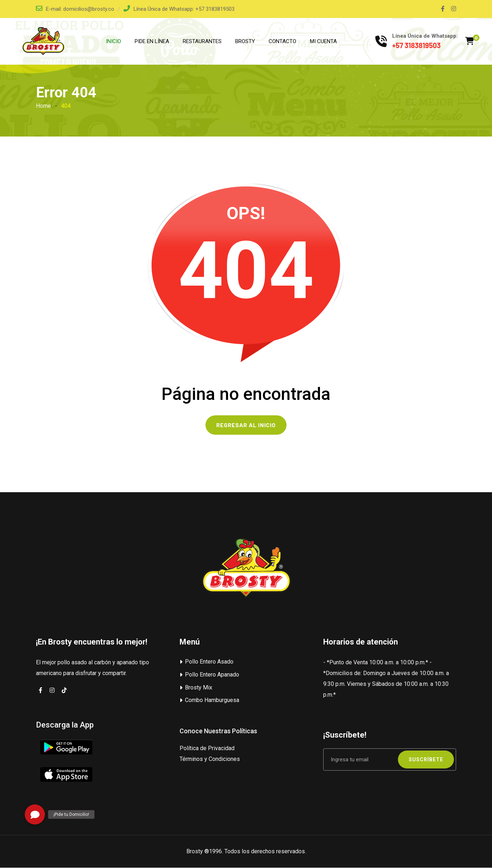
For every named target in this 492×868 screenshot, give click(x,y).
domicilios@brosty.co (89, 9)
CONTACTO (282, 41)
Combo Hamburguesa (212, 700)
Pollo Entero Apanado (212, 675)
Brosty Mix (199, 687)
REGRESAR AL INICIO (246, 425)
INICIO (113, 41)
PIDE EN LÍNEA (152, 41)
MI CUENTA (323, 41)
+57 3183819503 (215, 9)
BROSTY (245, 41)
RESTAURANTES (202, 41)
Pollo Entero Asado (209, 662)
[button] (35, 814)
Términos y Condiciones (210, 759)
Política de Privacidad (207, 749)
